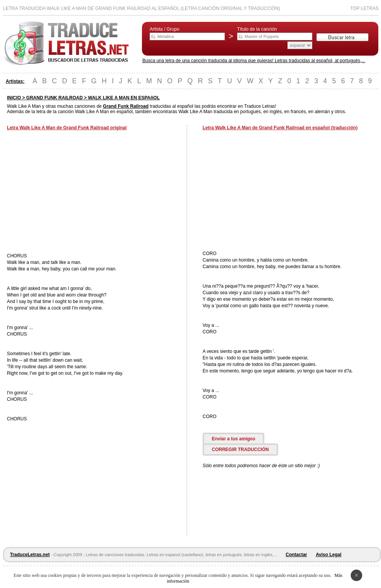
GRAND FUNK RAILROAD (54, 98)
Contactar (297, 555)
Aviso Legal (329, 555)
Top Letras (365, 8)
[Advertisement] (71, 193)
